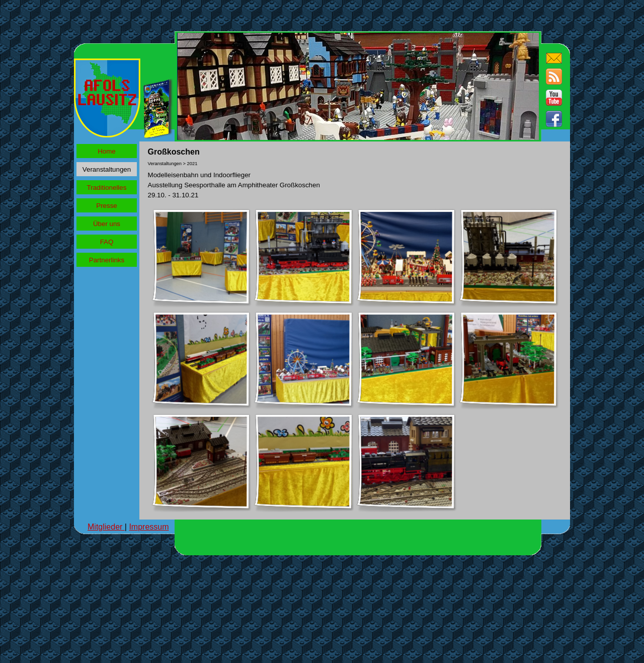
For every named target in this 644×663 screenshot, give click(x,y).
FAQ (107, 242)
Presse (106, 206)
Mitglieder (106, 527)
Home (107, 151)
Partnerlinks (107, 260)
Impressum (149, 527)
